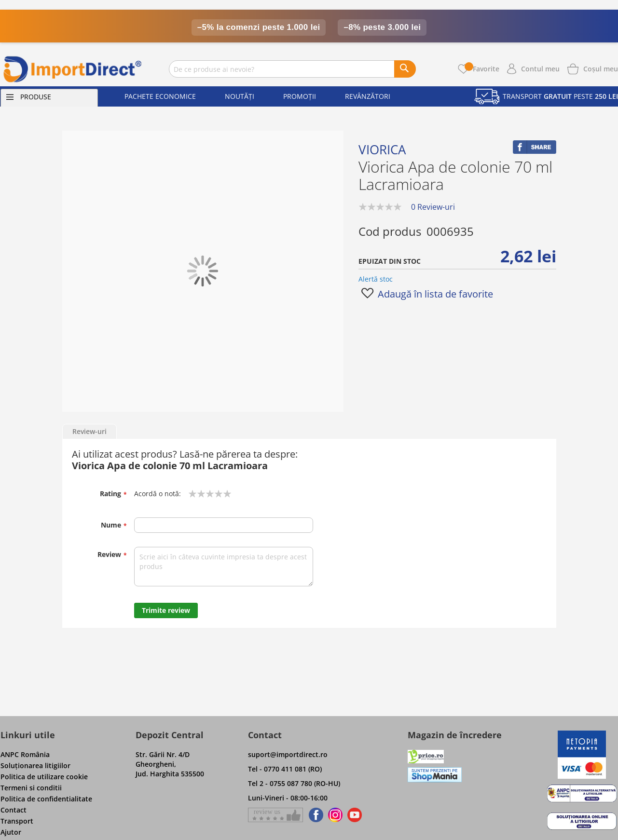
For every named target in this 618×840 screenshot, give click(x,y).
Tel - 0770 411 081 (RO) (285, 769)
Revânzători (368, 96)
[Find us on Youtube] (355, 815)
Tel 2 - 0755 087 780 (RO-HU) (294, 783)
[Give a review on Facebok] (275, 815)
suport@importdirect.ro (288, 754)
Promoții (300, 96)
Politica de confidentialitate (46, 799)
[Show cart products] (601, 68)
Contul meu (540, 69)
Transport (17, 821)
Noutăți (240, 96)
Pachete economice (160, 96)
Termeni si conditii (31, 788)
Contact (14, 810)
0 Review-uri (433, 207)
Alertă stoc (376, 279)
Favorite (482, 69)
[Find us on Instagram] (335, 815)
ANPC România (25, 754)
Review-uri (89, 431)
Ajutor (11, 832)
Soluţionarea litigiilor (35, 765)
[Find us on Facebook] (314, 815)
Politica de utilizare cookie (44, 777)
